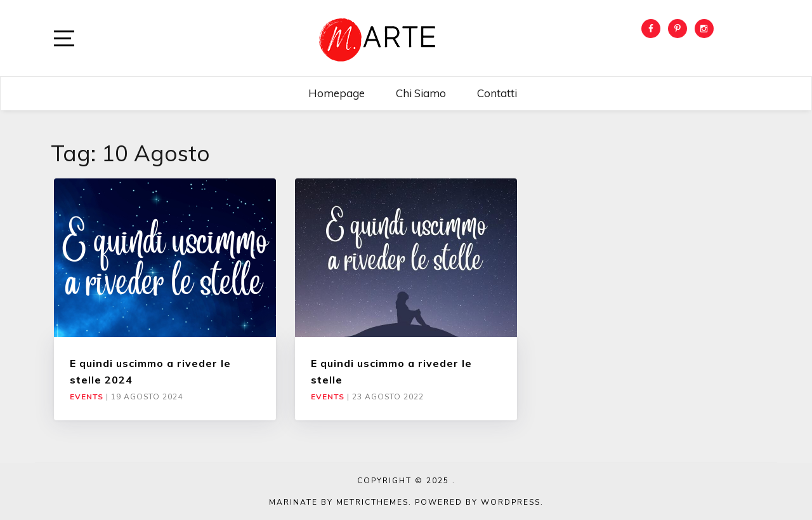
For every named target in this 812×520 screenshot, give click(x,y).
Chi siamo (421, 93)
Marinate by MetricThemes (339, 502)
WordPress (511, 502)
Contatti (497, 93)
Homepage (337, 93)
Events (87, 397)
